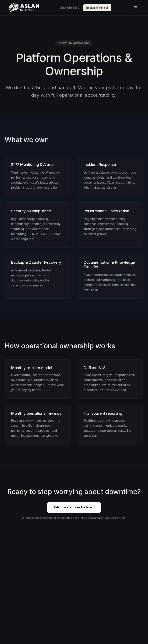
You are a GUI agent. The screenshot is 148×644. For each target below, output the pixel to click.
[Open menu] (136, 8)
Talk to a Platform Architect (74, 507)
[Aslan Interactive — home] (24, 8)
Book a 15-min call (97, 8)
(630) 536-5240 (70, 8)
